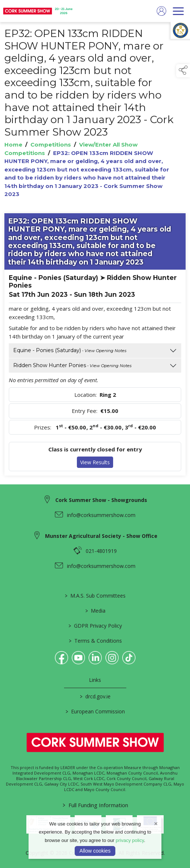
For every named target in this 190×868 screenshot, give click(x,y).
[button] (183, 71)
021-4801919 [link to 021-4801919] (101, 551)
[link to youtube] (78, 658)
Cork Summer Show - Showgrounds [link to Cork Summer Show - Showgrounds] (101, 500)
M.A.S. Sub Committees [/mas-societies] (95, 596)
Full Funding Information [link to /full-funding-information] (95, 805)
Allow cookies (95, 851)
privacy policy (130, 840)
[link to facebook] (62, 658)
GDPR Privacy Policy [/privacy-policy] (95, 626)
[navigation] (178, 11)
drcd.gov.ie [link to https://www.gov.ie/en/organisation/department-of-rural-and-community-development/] (95, 696)
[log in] (161, 11)
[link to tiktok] (129, 658)
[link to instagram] (112, 658)
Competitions (51, 145)
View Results (95, 462)
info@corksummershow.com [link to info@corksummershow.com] (101, 515)
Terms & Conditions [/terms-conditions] (95, 641)
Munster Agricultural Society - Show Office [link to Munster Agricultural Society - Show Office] (101, 536)
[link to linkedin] (95, 658)
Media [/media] (95, 611)
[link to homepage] (38, 11)
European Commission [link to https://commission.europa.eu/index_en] (95, 711)
